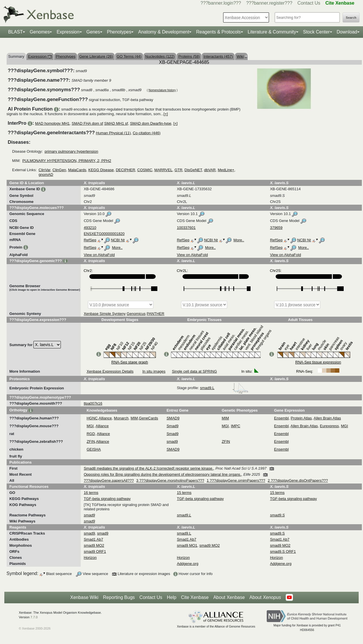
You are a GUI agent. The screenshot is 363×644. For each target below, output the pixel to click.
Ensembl (282, 418)
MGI (90, 426)
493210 (90, 228)
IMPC (236, 426)
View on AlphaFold (99, 255)
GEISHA (94, 449)
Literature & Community (272, 32)
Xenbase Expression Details (110, 371)
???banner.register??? (269, 3)
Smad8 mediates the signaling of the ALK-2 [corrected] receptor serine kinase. (148, 468)
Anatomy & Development (164, 32)
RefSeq (90, 240)
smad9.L (224, 388)
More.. (239, 240)
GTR (178, 170)
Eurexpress (330, 426)
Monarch (121, 418)
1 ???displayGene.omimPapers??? (236, 480)
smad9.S (277, 533)
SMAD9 (173, 418)
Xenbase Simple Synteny (105, 314)
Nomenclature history (162, 90)
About (265, 598)
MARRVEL (163, 170)
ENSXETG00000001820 (104, 234)
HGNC (92, 418)
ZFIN (91, 442)
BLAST (15, 32)
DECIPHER (126, 170)
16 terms (91, 493)
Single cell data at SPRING (194, 371)
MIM (134, 418)
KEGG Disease (101, 170)
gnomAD (46, 174)
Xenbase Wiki (84, 597)
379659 (276, 228)
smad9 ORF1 (95, 551)
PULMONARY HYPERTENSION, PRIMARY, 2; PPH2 (67, 161)
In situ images (154, 371)
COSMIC (145, 170)
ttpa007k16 (93, 403)
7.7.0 (34, 617)
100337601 (186, 228)
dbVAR (210, 170)
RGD (91, 434)
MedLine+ (226, 170)
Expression (68, 32)
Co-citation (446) (146, 133)
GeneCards (148, 418)
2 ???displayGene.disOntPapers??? (298, 480)
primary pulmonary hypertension (72, 151)
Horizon (90, 558)
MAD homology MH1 (52, 123)
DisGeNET (193, 170)
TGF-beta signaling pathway (107, 499)
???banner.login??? (221, 3)
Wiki (241, 56)
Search (351, 18)
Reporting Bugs (119, 597)
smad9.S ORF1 (283, 551)
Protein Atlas (301, 418)
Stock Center (316, 32)
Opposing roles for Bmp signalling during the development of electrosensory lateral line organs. (162, 474)
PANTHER (156, 314)
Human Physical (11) (113, 133)
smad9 (172, 442)
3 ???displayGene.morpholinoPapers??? (170, 480)
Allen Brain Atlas (327, 418)
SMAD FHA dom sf (88, 123)
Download (347, 32)
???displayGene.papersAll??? (109, 480)
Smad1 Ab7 (93, 539)
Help (172, 597)
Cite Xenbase (195, 597)
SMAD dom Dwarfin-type (151, 123)
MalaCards (77, 170)
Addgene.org (187, 564)
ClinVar (45, 170)
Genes (93, 32)
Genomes (40, 32)
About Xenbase (229, 597)
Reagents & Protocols (218, 32)
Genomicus (136, 314)
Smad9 (173, 426)
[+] (166, 114)
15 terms (184, 493)
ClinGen (59, 170)
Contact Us (309, 3)
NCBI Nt (118, 240)
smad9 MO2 (94, 545)
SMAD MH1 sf (116, 123)
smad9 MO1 (187, 545)
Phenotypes (119, 32)
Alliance (105, 418)
